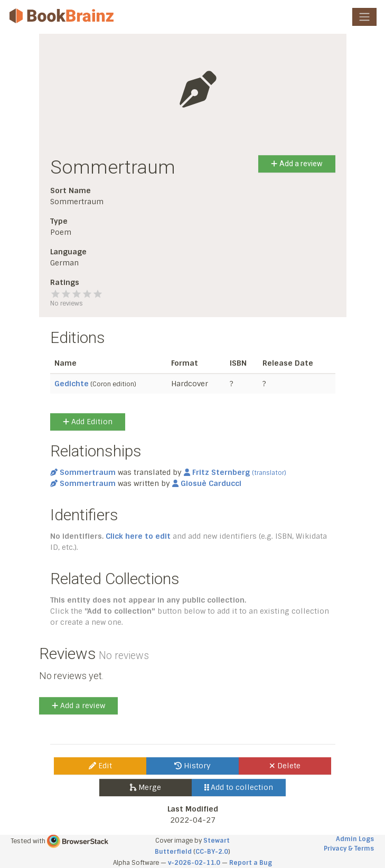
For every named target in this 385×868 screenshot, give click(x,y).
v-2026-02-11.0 (194, 863)
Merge (145, 787)
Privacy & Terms (349, 848)
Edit (100, 766)
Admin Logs (355, 839)
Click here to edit (138, 536)
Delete (285, 766)
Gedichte (72, 384)
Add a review (297, 164)
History (192, 766)
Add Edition (88, 422)
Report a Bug (251, 863)
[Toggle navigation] (364, 17)
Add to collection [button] (239, 787)
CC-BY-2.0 (212, 852)
